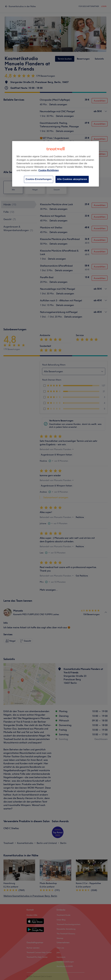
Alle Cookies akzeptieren (72, 179)
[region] (55, 164)
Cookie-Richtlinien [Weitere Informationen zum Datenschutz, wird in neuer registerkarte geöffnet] (49, 170)
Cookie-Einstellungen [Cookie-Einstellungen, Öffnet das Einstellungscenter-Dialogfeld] (39, 179)
